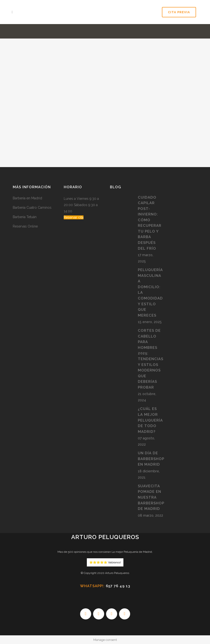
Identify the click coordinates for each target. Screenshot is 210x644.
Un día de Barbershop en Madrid (151, 459)
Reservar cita (74, 217)
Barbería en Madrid (27, 198)
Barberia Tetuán (25, 217)
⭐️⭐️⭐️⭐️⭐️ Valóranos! (105, 562)
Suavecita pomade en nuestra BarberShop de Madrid (151, 497)
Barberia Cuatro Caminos (32, 208)
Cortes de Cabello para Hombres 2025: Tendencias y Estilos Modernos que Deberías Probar (151, 359)
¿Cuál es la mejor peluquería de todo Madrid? (150, 420)
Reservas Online (25, 226)
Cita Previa (178, 12)
